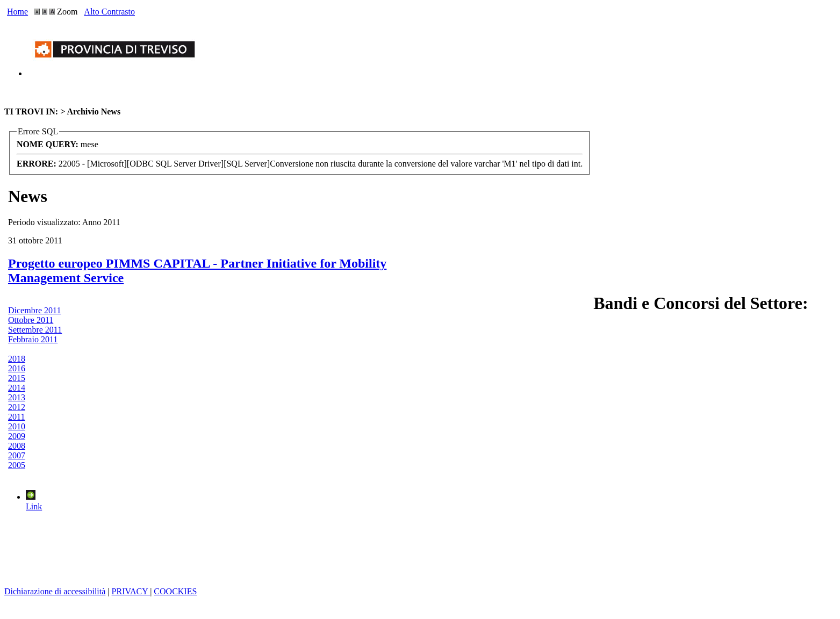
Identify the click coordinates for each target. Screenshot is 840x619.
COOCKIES (175, 591)
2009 (17, 436)
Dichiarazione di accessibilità (55, 591)
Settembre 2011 (35, 330)
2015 (17, 378)
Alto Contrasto (109, 12)
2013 (17, 397)
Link (34, 502)
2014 (17, 388)
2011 (16, 417)
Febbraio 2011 (33, 339)
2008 (17, 446)
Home (17, 12)
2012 (17, 407)
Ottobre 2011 (31, 320)
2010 (17, 426)
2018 (17, 359)
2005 (17, 465)
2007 (17, 455)
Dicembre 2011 (34, 310)
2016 (17, 368)
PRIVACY (131, 591)
